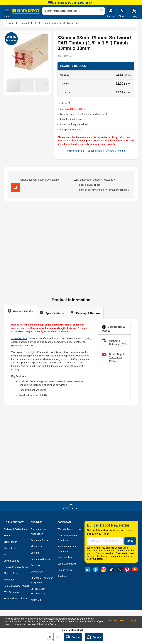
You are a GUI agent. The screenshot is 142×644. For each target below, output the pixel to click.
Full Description (75, 151)
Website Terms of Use (69, 529)
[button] (14, 55)
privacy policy (94, 556)
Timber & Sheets (29, 23)
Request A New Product (16, 586)
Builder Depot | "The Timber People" (117, 358)
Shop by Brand (12, 573)
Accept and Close (121, 620)
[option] (71, 3)
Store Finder (10, 542)
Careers (35, 553)
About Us (36, 600)
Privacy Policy (65, 557)
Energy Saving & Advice (16, 567)
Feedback (9, 580)
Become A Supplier (41, 559)
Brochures (36, 565)
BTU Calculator (12, 592)
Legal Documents (67, 564)
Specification (95, 151)
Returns (8, 536)
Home (11, 23)
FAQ (6, 554)
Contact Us (10, 548)
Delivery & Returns (115, 151)
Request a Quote (40, 540)
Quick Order (37, 572)
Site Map (62, 576)
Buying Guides (11, 561)
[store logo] (26, 11)
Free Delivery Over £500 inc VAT (71, 3)
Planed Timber (51, 23)
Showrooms (37, 546)
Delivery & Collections (15, 529)
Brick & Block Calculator (16, 599)
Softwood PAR (71, 23)
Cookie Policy (65, 570)
